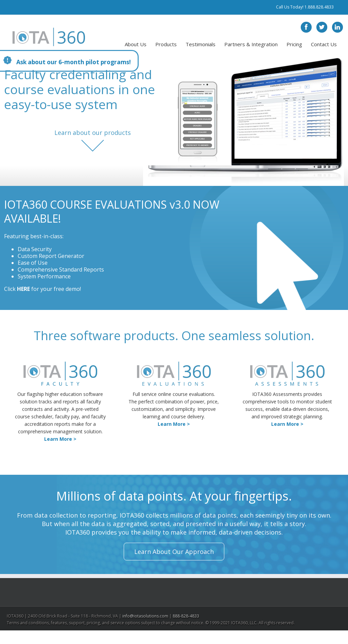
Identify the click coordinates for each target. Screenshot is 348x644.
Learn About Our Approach (174, 552)
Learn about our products (93, 133)
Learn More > (60, 439)
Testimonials (201, 44)
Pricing (294, 44)
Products (166, 44)
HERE (23, 289)
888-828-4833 (186, 616)
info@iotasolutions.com (145, 616)
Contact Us (324, 44)
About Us (136, 44)
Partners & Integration (251, 44)
